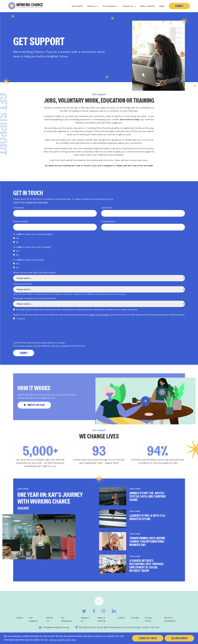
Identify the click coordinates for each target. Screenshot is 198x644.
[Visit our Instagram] (103, 611)
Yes (18, 238)
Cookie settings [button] (148, 638)
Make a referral (147, 6)
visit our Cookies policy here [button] (62, 640)
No (17, 242)
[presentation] (34, 332)
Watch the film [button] (34, 405)
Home (19, 618)
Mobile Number (21, 222)
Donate (179, 6)
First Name (19, 208)
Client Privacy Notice (99, 315)
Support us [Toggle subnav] (129, 6)
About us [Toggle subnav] (93, 6)
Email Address (108, 222)
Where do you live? (23, 284)
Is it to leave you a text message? (32, 247)
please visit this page (37, 202)
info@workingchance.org (54, 627)
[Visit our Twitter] (84, 611)
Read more (23, 508)
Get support (77, 6)
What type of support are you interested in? (35, 298)
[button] (146, 401)
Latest (162, 6)
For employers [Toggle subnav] (110, 6)
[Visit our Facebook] (94, 611)
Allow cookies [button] (179, 638)
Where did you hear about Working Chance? (34, 273)
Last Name (106, 208)
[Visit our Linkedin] (114, 611)
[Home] (26, 6)
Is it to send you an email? (29, 260)
